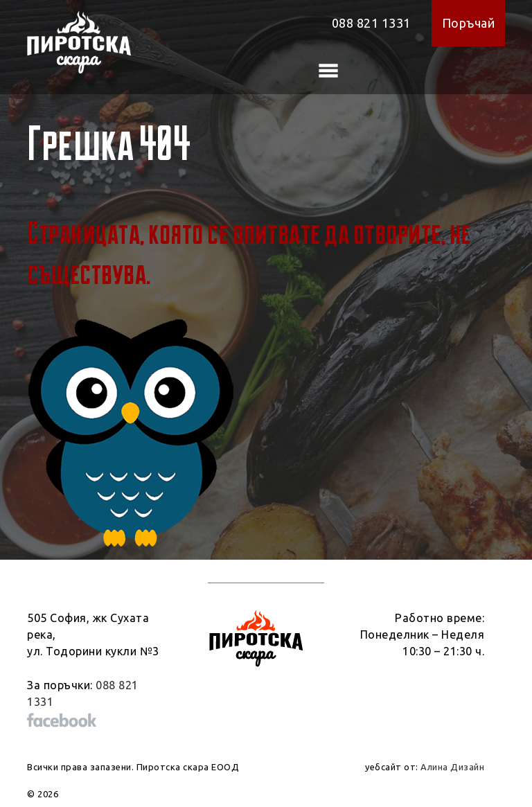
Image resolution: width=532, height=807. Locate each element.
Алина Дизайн (452, 767)
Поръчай (469, 23)
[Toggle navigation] (328, 71)
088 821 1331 (371, 23)
